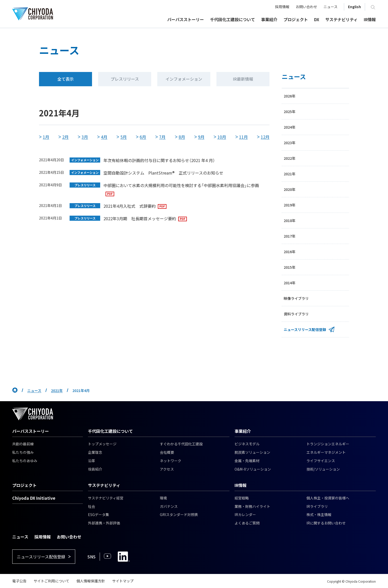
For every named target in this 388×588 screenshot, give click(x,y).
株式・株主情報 (319, 514)
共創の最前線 (23, 444)
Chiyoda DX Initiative (34, 498)
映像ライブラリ (296, 298)
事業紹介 (243, 431)
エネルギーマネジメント (326, 452)
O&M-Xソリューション (253, 469)
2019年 (290, 205)
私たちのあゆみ (25, 461)
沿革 (92, 461)
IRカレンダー (245, 514)
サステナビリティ (104, 485)
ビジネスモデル (247, 444)
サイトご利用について (51, 581)
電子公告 (19, 581)
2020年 (290, 189)
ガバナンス (169, 506)
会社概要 (167, 452)
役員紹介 (95, 469)
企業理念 (95, 452)
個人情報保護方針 (91, 581)
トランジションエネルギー (328, 444)
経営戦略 (242, 498)
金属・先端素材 (247, 461)
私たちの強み (23, 452)
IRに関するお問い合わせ (326, 523)
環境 (163, 498)
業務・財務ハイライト (252, 506)
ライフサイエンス (321, 461)
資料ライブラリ (296, 314)
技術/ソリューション (323, 469)
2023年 (290, 143)
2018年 (290, 220)
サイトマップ (123, 581)
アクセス (167, 469)
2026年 (290, 96)
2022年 (290, 158)
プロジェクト (24, 485)
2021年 (290, 174)
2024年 (290, 127)
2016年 (290, 252)
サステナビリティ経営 (106, 498)
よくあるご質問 (247, 523)
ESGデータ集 (99, 514)
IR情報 (241, 485)
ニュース (34, 390)
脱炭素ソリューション (252, 452)
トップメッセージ (102, 444)
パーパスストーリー (31, 431)
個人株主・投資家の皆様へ (328, 498)
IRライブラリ (317, 506)
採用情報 (43, 537)
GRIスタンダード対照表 (179, 514)
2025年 (290, 112)
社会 (92, 506)
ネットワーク (171, 461)
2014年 (290, 283)
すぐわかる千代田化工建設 (181, 444)
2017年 (290, 236)
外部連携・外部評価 (104, 523)
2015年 (290, 267)
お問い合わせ (69, 537)
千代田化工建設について (110, 431)
